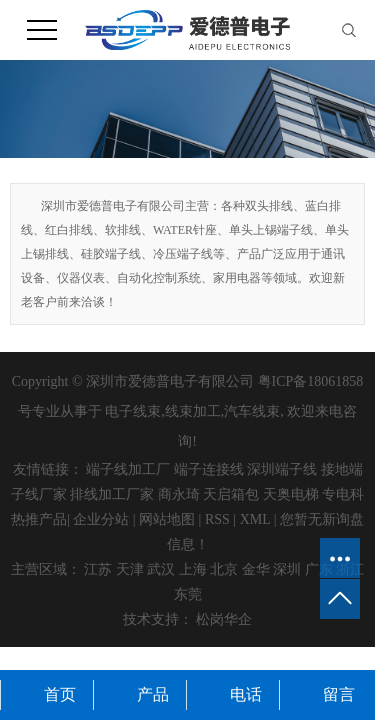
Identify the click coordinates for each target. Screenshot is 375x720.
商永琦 (179, 494)
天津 (130, 569)
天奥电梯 (291, 494)
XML (255, 519)
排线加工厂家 (112, 494)
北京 (224, 569)
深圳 (287, 569)
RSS (217, 519)
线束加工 (193, 411)
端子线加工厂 (128, 469)
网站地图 (167, 519)
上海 (193, 569)
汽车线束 (252, 411)
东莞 (188, 594)
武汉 (161, 569)
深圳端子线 (282, 469)
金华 (256, 569)
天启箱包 (231, 494)
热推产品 (39, 519)
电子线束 (133, 411)
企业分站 (101, 519)
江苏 (98, 569)
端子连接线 (209, 469)
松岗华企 (224, 619)
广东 (319, 569)
